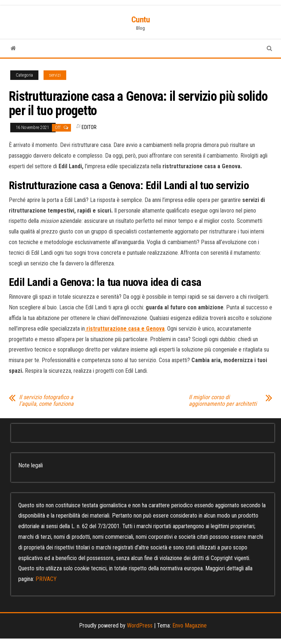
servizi (55, 75)
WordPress (140, 625)
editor (89, 127)
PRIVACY (46, 579)
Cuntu (141, 20)
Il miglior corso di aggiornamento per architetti (223, 401)
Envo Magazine (190, 625)
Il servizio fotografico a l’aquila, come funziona (46, 401)
